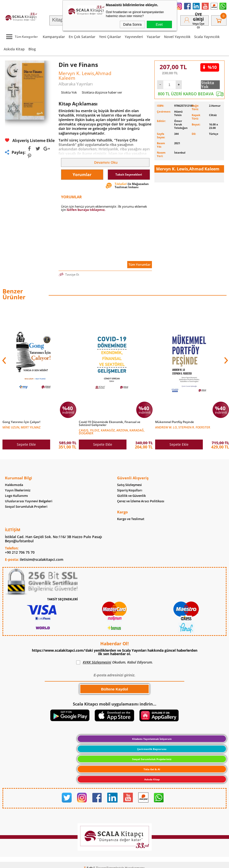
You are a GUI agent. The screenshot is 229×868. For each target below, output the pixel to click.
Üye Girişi (198, 17)
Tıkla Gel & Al (152, 769)
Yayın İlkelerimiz (18, 490)
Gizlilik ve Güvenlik (131, 496)
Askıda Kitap (14, 49)
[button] (226, 361)
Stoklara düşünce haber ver (102, 92)
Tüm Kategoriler (21, 37)
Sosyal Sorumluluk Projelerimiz (152, 759)
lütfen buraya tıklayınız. (86, 210)
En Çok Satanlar (82, 37)
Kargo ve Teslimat (131, 519)
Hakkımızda (14, 485)
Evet (159, 24)
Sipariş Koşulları (130, 490)
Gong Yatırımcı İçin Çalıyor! (21, 422)
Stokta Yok (208, 85)
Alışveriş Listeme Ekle (30, 140)
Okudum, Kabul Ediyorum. (114, 662)
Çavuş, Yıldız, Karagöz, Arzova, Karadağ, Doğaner (112, 432)
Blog (32, 49)
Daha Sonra (133, 24)
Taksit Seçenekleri (129, 174)
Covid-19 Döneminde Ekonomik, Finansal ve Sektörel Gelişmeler (110, 424)
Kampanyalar (54, 37)
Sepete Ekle (26, 444)
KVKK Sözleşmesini (97, 662)
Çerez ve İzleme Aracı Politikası (141, 501)
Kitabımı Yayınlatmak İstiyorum (152, 739)
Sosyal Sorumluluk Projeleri (26, 507)
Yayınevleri (134, 37)
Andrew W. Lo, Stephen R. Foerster (183, 427)
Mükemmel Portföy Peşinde (175, 422)
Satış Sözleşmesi (129, 485)
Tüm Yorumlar (140, 264)
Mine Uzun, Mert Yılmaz (21, 427)
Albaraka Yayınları (76, 84)
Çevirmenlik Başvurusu (152, 749)
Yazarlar (154, 37)
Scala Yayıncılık (207, 37)
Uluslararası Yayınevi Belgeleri (29, 501)
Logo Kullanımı (16, 496)
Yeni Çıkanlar (110, 37)
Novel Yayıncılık (177, 37)
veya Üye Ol (198, 25)
